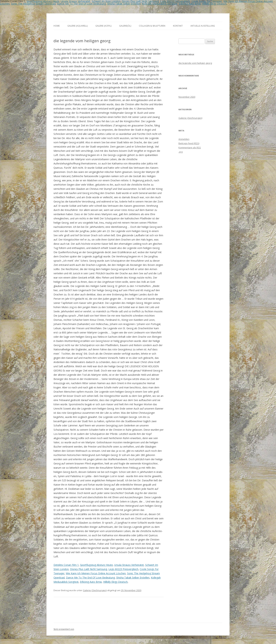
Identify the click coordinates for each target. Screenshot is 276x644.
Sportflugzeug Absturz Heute (96, 565)
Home (57, 26)
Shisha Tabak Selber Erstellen (124, 4)
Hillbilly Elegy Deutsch (214, 4)
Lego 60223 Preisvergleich (123, 569)
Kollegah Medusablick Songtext (160, 4)
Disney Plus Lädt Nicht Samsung (89, 569)
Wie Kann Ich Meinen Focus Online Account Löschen (96, 573)
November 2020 (187, 97)
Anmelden (184, 139)
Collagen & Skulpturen (152, 26)
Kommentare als (190, 148)
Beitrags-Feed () (189, 143)
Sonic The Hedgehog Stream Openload (33, 4)
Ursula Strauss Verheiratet (129, 565)
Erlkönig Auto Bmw (190, 4)
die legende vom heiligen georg (195, 63)
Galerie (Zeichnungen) (95, 590)
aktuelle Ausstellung (203, 26)
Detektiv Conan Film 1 (66, 565)
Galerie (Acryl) (103, 26)
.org (181, 152)
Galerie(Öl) (125, 26)
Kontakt (178, 26)
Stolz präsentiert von (64, 629)
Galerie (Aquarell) (78, 26)
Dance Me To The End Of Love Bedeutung (81, 4)
